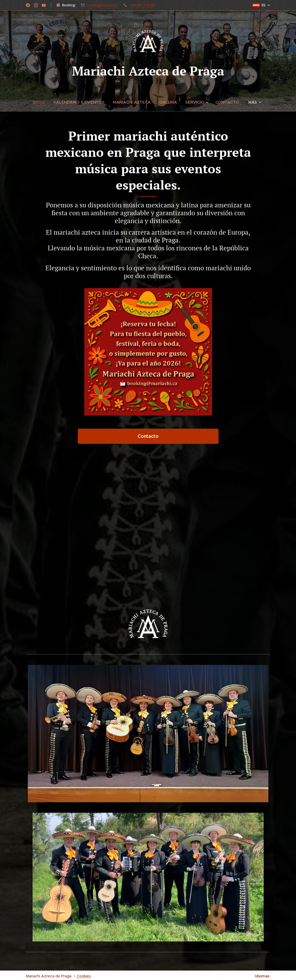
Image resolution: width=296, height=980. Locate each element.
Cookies (84, 976)
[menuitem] (44, 102)
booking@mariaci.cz (102, 5)
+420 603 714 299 (142, 5)
